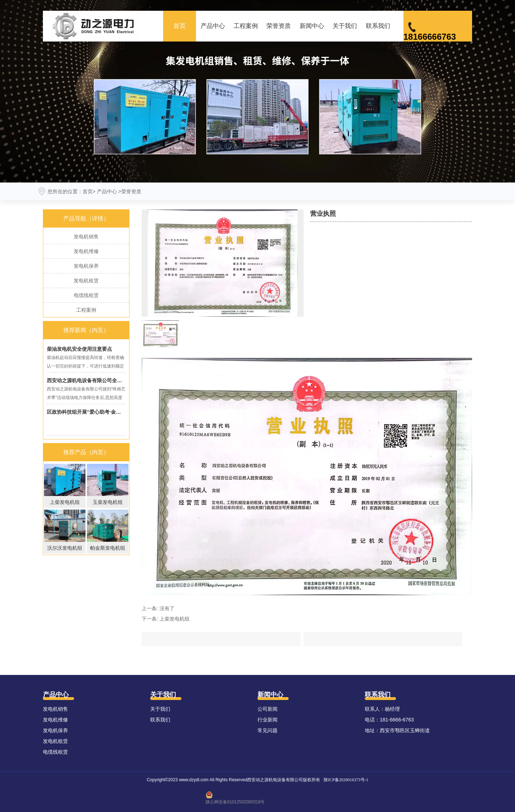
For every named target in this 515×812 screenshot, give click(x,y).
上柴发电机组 (175, 619)
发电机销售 (86, 237)
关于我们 (345, 26)
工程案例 (246, 26)
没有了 (167, 608)
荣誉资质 (279, 26)
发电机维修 (86, 251)
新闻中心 (312, 26)
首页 (180, 26)
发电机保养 (86, 266)
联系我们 (378, 26)
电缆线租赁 (86, 295)
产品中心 (213, 26)
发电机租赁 (86, 281)
